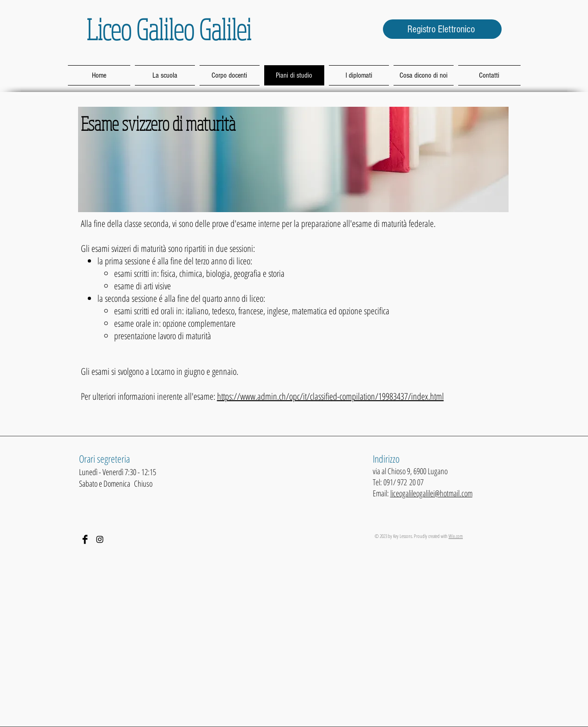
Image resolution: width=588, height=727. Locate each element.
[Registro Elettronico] (442, 29)
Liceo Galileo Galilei (169, 29)
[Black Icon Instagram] (100, 539)
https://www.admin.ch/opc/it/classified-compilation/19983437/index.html (330, 396)
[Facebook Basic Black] (85, 539)
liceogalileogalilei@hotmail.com (431, 493)
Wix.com (456, 536)
